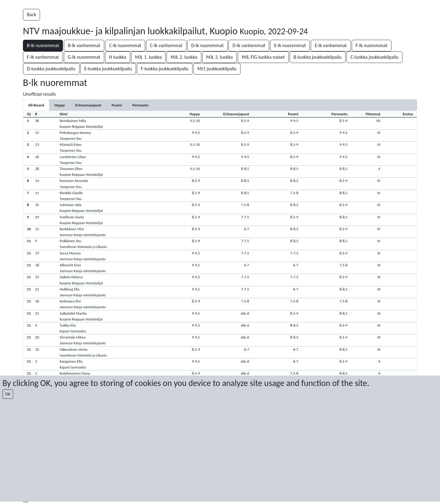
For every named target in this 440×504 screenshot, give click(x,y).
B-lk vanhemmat (84, 45)
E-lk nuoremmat (290, 45)
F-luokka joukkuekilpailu (165, 69)
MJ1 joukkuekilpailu (217, 69)
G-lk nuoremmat (84, 57)
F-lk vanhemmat (43, 57)
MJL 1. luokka (148, 57)
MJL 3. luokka (220, 57)
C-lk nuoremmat (125, 45)
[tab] (60, 105)
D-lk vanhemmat (249, 45)
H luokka (118, 57)
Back (31, 15)
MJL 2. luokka (184, 57)
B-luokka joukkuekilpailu (318, 57)
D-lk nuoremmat (207, 45)
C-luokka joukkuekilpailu (374, 57)
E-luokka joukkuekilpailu (108, 69)
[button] (220, 123)
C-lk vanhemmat (166, 45)
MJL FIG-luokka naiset (263, 57)
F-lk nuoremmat (372, 45)
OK (8, 394)
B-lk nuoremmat (43, 45)
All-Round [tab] (36, 105)
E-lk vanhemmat (331, 45)
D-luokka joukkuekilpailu (51, 69)
